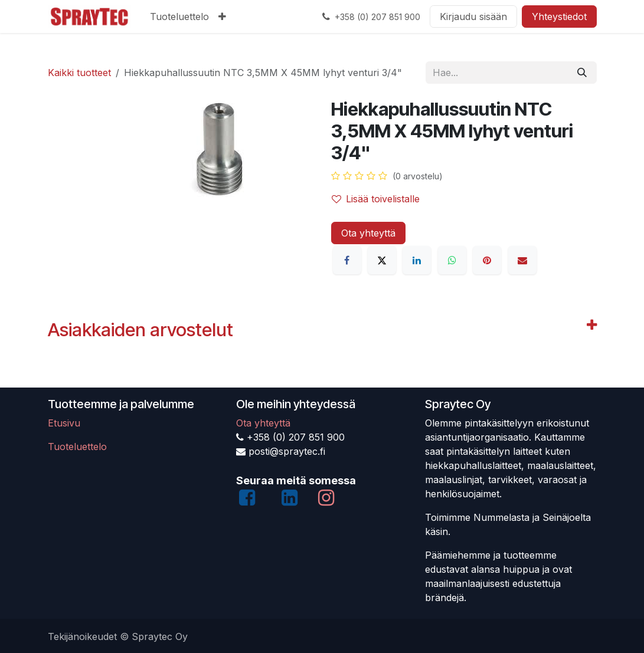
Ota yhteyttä (368, 233)
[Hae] (582, 73)
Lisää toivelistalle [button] (376, 199)
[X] (382, 260)
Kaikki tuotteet (79, 73)
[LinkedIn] (417, 260)
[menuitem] (179, 17)
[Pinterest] (487, 260)
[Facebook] (347, 260)
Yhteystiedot (559, 17)
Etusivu (64, 423)
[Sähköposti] (522, 260)
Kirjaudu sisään (473, 17)
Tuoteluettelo (77, 447)
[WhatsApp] (452, 260)
